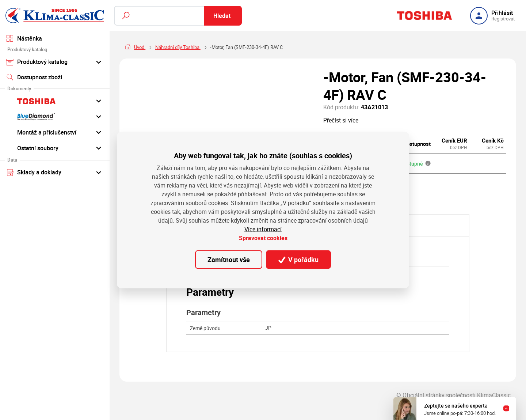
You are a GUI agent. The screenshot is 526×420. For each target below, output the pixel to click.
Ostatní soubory (55, 148)
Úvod (140, 47)
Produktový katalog (55, 62)
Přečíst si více (341, 120)
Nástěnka (24, 38)
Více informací (263, 229)
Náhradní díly (169, 47)
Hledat (222, 16)
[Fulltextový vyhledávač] (178, 16)
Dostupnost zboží (34, 77)
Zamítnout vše (229, 260)
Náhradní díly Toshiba (215, 47)
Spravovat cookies (263, 238)
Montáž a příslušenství (55, 132)
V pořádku (298, 260)
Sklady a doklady (55, 172)
